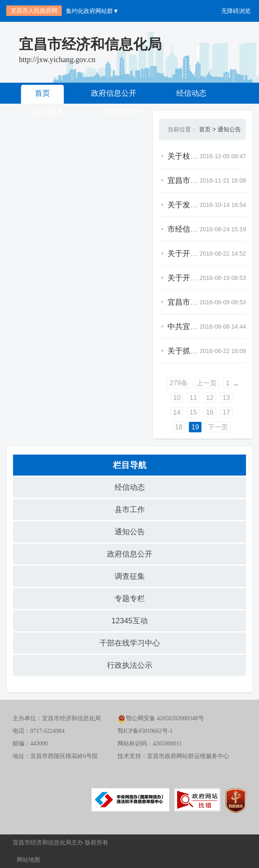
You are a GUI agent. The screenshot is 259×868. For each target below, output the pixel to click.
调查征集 (130, 576)
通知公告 (229, 129)
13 (226, 398)
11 (194, 398)
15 (194, 412)
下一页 (218, 427)
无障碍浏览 (236, 11)
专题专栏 (130, 599)
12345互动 (129, 621)
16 (210, 412)
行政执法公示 (130, 665)
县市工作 (130, 510)
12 (210, 398)
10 (177, 398)
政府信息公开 (114, 93)
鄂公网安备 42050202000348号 (161, 718)
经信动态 (191, 93)
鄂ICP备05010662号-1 (145, 731)
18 (179, 427)
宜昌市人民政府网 (34, 10)
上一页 (207, 383)
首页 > (207, 129)
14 (177, 412)
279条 (179, 383)
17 (226, 412)
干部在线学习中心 (130, 643)
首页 (42, 93)
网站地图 (29, 860)
